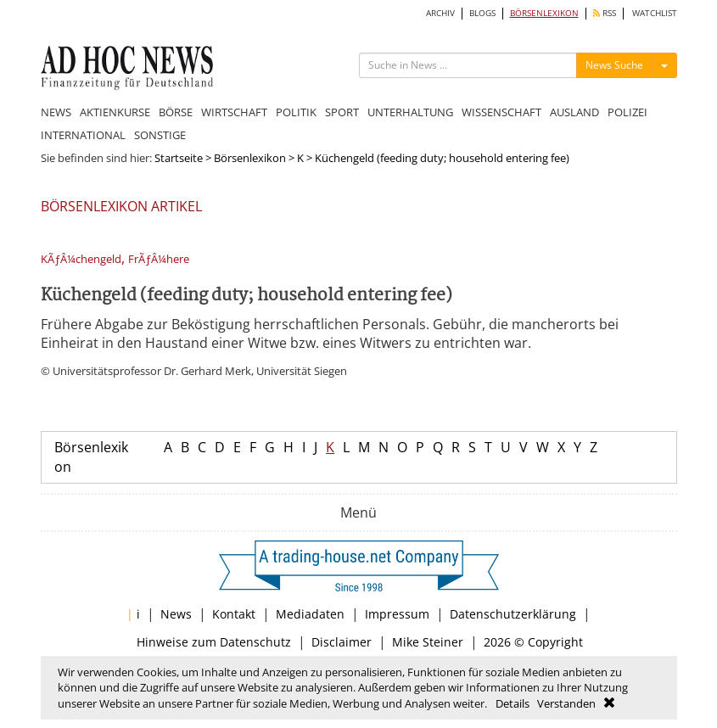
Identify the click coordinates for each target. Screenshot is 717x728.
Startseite (179, 158)
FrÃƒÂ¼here (159, 259)
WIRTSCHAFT (234, 112)
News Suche (614, 65)
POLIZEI (627, 112)
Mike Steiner (428, 642)
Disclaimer (342, 642)
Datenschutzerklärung (513, 614)
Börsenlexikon (250, 158)
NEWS (56, 112)
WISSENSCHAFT (501, 112)
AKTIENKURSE (115, 112)
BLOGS (482, 13)
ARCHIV (440, 13)
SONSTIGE (160, 135)
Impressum (397, 614)
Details (513, 703)
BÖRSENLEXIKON (544, 13)
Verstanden (566, 703)
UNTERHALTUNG (410, 112)
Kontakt (234, 614)
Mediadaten (310, 614)
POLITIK (296, 112)
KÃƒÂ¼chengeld (81, 259)
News (176, 614)
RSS (605, 13)
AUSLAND (574, 112)
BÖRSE (176, 112)
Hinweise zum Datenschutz (214, 642)
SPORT (342, 112)
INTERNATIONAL (83, 135)
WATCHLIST (655, 13)
